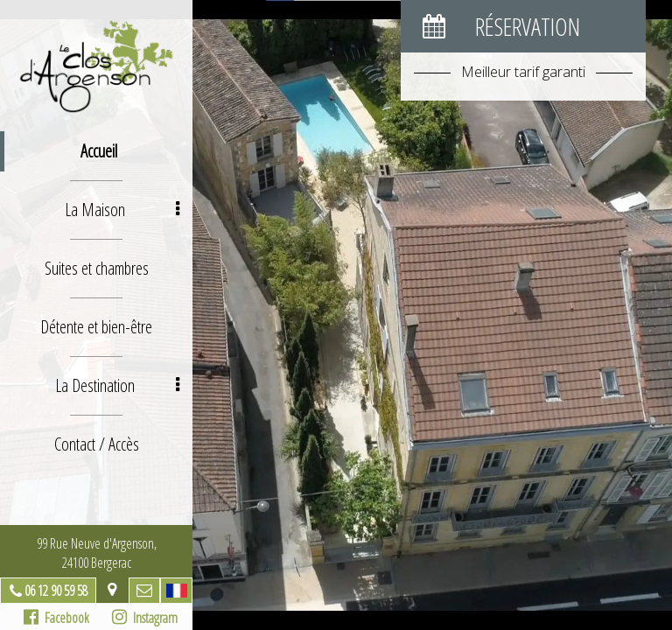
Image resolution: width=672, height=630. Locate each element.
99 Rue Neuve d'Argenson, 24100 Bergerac (97, 553)
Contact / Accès (97, 444)
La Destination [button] (118, 385)
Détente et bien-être (96, 327)
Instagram (145, 618)
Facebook (56, 618)
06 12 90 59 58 (56, 591)
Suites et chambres (97, 268)
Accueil (99, 151)
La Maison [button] (122, 210)
